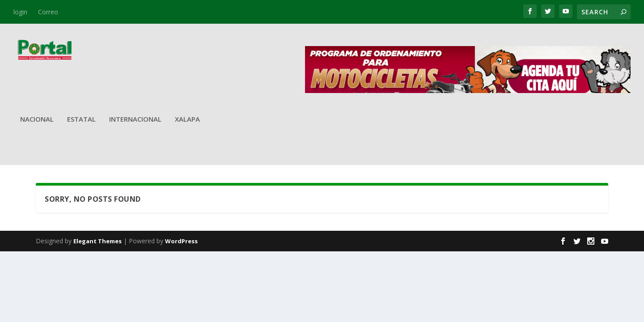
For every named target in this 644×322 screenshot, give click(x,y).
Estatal (81, 119)
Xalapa (187, 119)
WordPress (181, 241)
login (20, 12)
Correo (48, 12)
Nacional (37, 119)
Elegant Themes (97, 241)
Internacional (135, 119)
